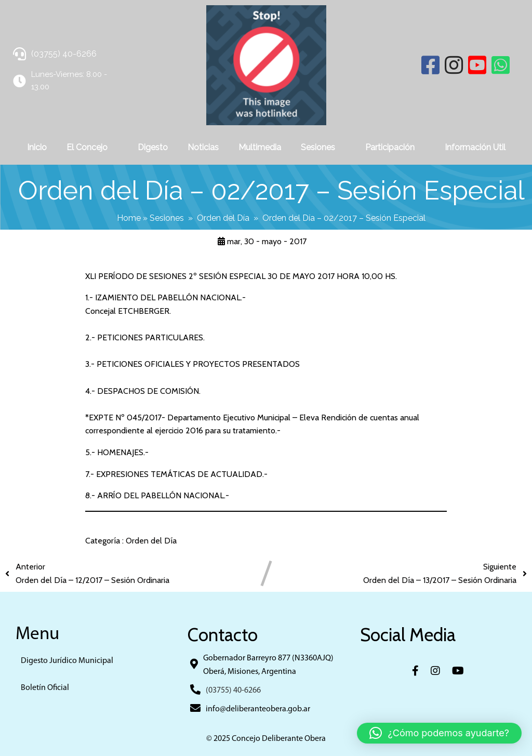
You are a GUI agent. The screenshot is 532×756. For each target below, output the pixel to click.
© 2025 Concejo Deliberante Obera (266, 739)
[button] (439, 733)
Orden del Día (223, 218)
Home (129, 218)
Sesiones (167, 218)
